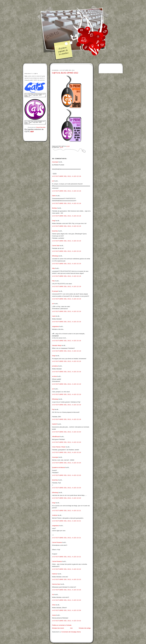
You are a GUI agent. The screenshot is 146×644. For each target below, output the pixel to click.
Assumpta (55, 162)
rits (53, 594)
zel (53, 181)
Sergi (54, 221)
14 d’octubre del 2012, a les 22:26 (67, 590)
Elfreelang (55, 256)
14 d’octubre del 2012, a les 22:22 (67, 569)
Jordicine (55, 515)
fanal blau (55, 231)
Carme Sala (56, 246)
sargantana (55, 326)
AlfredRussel (56, 437)
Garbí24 (55, 424)
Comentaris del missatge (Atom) (71, 632)
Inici (71, 628)
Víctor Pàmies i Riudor (59, 447)
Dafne (54, 196)
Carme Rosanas (57, 542)
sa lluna (54, 376)
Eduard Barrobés (41, 127)
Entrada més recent (58, 628)
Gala (61, 147)
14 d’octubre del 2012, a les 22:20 (67, 432)
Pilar (53, 281)
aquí (32, 131)
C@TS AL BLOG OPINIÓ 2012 (65, 73)
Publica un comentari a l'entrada (62, 625)
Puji (53, 409)
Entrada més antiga (85, 628)
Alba (53, 268)
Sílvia (54, 605)
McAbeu (55, 208)
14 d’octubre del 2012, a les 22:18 (67, 176)
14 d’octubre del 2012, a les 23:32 (67, 621)
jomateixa (55, 366)
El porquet (55, 291)
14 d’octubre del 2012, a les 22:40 (67, 600)
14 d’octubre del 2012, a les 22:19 (67, 226)
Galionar (55, 574)
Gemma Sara (56, 584)
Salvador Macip (57, 345)
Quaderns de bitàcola (59, 467)
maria (54, 316)
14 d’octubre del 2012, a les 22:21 (67, 511)
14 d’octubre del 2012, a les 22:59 (67, 610)
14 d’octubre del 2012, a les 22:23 (67, 579)
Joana (54, 615)
